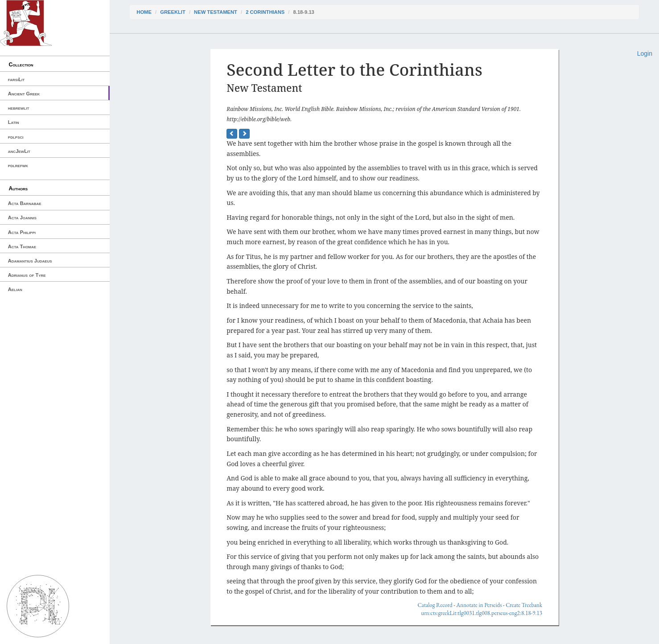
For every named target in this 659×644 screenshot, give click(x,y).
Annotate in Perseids (479, 605)
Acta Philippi (22, 232)
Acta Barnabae (25, 203)
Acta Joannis (22, 217)
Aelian (15, 289)
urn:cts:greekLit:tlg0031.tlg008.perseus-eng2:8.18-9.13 (482, 613)
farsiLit (16, 79)
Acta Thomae (22, 246)
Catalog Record (435, 605)
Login (645, 53)
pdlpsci (16, 137)
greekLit (173, 12)
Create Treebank (524, 605)
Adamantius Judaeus (30, 261)
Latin (14, 122)
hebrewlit (19, 108)
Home (144, 12)
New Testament (216, 12)
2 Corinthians (265, 12)
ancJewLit (19, 151)
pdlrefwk (18, 165)
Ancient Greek (24, 94)
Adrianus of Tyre (27, 275)
